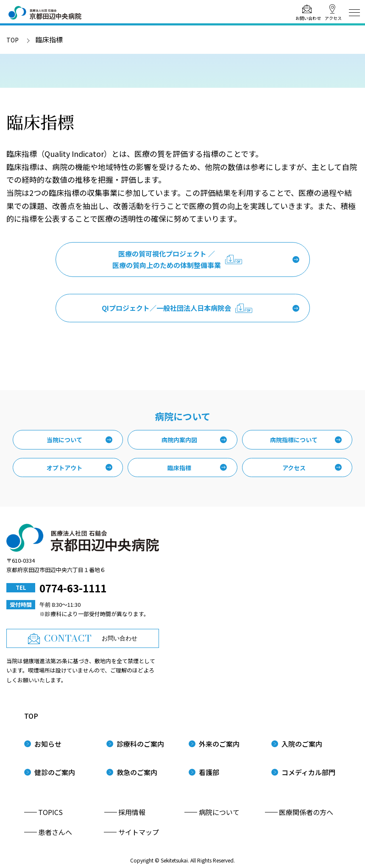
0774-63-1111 (73, 588)
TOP (13, 40)
